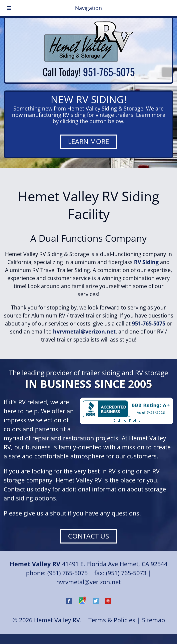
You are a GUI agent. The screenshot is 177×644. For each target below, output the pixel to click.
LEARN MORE (88, 141)
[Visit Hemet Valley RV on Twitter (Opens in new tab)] (96, 602)
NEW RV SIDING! (89, 99)
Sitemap (153, 620)
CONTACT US (88, 536)
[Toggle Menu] (9, 8)
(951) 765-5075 (67, 573)
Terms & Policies (112, 620)
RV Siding (146, 262)
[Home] (89, 60)
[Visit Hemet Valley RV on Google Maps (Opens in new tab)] (82, 602)
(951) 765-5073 (126, 573)
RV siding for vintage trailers (98, 115)
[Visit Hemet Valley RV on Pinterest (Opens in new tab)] (108, 602)
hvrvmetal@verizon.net (84, 332)
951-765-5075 (109, 72)
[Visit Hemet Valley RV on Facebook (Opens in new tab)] (69, 602)
